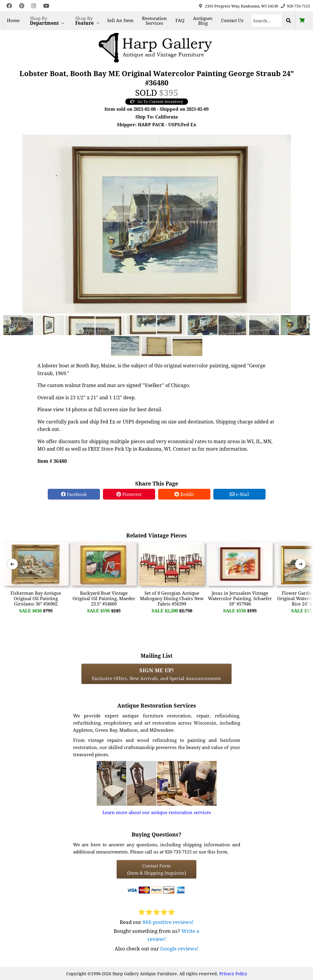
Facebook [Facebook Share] (74, 494)
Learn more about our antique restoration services (157, 812)
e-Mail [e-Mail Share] (239, 494)
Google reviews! (179, 949)
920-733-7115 (298, 6)
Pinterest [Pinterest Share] (129, 494)
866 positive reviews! (168, 922)
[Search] (267, 21)
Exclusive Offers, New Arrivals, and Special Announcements (156, 674)
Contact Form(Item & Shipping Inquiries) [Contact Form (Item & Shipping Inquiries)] (156, 869)
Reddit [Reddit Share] (184, 494)
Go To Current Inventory (157, 101)
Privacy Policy (233, 974)
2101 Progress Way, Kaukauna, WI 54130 (242, 6)
